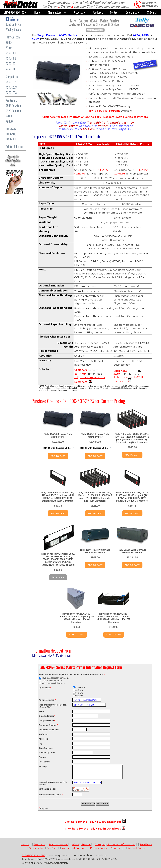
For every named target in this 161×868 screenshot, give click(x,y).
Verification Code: (47, 789)
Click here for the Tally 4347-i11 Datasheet (93, 829)
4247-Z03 (11, 93)
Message (43, 766)
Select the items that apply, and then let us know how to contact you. (72, 674)
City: (41, 743)
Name (42, 711)
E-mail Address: (47, 716)
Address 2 (43, 739)
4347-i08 (11, 53)
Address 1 (43, 734)
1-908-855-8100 (15, 12)
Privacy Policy (98, 848)
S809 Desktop (13, 105)
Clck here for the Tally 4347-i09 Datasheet (93, 822)
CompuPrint (12, 77)
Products (79, 12)
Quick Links (36, 848)
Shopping (117, 848)
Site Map (52, 848)
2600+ (9, 42)
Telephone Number (48, 725)
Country (42, 757)
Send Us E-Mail (14, 24)
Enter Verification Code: (51, 795)
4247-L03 (11, 82)
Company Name (47, 721)
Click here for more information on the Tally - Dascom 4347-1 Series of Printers (95, 117)
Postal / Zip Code (47, 753)
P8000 (9, 121)
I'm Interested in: (47, 700)
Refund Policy (136, 848)
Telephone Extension (49, 730)
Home (37, 12)
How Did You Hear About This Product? (53, 783)
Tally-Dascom (13, 37)
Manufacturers (57, 12)
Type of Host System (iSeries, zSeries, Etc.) (53, 706)
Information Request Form (52, 651)
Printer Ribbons (14, 147)
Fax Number (44, 762)
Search (152, 12)
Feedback (98, 12)
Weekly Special (14, 29)
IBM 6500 (11, 139)
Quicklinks (133, 12)
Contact (114, 12)
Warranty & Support (74, 848)
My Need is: (45, 688)
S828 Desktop (13, 111)
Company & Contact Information (115, 844)
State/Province (46, 748)
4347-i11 (10, 69)
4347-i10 (10, 64)
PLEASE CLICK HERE (34, 855)
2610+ (9, 48)
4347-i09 (11, 58)
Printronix (11, 100)
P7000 (9, 116)
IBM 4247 (11, 129)
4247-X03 (11, 87)
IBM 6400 (11, 134)
